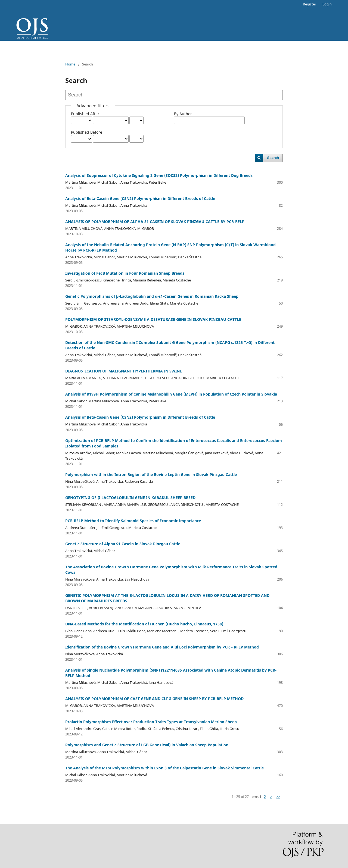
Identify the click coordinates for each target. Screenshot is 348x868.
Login (327, 4)
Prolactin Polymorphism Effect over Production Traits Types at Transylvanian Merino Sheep (151, 722)
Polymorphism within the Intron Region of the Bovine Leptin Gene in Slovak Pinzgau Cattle (151, 474)
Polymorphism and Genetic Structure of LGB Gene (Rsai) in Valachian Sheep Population (147, 745)
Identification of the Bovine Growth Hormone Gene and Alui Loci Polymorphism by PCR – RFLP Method (162, 647)
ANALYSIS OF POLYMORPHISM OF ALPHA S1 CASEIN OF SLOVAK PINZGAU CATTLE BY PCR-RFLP (155, 222)
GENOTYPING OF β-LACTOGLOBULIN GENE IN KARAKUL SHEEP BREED (130, 498)
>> (278, 797)
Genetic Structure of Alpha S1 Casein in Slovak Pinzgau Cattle (123, 544)
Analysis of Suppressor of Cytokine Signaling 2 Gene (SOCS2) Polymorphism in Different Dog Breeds (159, 175)
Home (70, 64)
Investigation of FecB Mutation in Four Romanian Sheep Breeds (125, 273)
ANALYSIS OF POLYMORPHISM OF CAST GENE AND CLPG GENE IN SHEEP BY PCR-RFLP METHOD (154, 699)
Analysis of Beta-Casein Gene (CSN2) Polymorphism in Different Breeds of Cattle (140, 198)
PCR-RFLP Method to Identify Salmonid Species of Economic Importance (133, 521)
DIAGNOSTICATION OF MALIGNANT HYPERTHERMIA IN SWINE (124, 371)
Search (273, 158)
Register (310, 4)
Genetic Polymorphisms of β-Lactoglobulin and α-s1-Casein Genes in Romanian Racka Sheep (152, 296)
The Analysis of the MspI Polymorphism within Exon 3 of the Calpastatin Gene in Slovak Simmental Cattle (164, 768)
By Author (183, 114)
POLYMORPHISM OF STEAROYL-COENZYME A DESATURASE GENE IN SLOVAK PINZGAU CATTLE (153, 319)
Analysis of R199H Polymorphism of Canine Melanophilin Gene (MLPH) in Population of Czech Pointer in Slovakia (171, 394)
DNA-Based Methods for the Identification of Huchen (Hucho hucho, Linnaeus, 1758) (144, 624)
